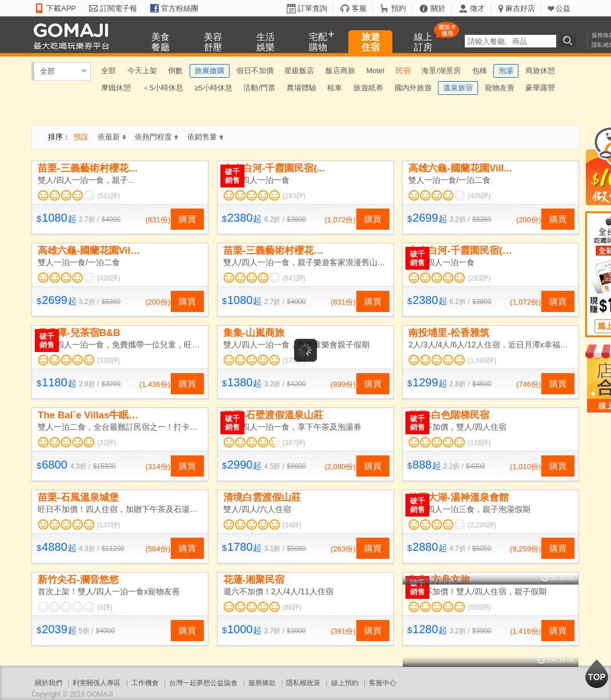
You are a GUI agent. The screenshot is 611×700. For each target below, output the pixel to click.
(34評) (292, 525)
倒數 (175, 71)
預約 (399, 8)
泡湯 (506, 71)
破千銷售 (232, 176)
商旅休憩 (540, 71)
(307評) (294, 443)
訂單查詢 (312, 8)
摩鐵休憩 (116, 88)
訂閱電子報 (118, 8)
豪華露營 (540, 88)
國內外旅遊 (413, 88)
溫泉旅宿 (458, 88)
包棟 (480, 71)
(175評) (294, 361)
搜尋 (569, 41)
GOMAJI (74, 36)
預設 (81, 137)
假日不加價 (255, 71)
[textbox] (510, 41)
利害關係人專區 (97, 683)
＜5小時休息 (163, 88)
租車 (335, 88)
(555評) (479, 607)
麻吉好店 (520, 8)
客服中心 (383, 683)
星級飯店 (299, 71)
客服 (359, 8)
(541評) (108, 196)
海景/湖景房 (441, 71)
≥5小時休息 (213, 88)
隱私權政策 (303, 683)
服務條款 (262, 683)
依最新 (112, 137)
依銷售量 (205, 137)
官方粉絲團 (180, 8)
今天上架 (142, 71)
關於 (438, 8)
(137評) (108, 525)
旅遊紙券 (368, 88)
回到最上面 (597, 674)
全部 (47, 71)
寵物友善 (500, 88)
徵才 (477, 8)
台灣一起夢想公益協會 (203, 683)
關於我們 (49, 683)
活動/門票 (259, 88)
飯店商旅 (340, 71)
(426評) (479, 196)
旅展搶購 (210, 71)
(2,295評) (482, 525)
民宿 (403, 71)
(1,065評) (482, 361)
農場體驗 (302, 88)
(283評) (294, 196)
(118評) (479, 443)
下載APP (61, 8)
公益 (563, 8)
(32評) (106, 443)
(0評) (105, 607)
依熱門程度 (156, 137)
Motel (375, 71)
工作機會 (145, 683)
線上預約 (345, 683)
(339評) (108, 361)
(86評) (292, 607)
